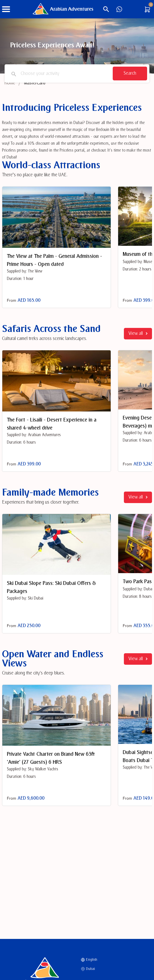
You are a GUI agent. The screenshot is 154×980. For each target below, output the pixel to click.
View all (138, 334)
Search (130, 73)
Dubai (88, 969)
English (89, 960)
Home (10, 83)
